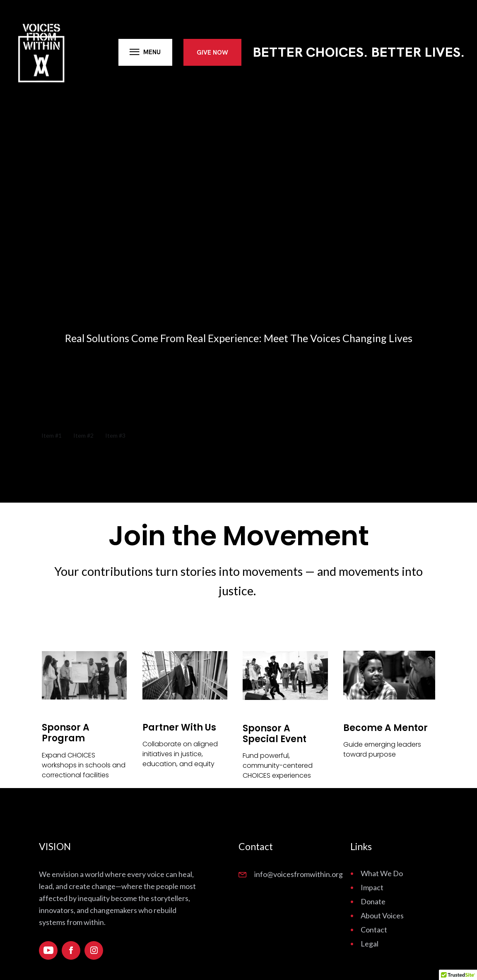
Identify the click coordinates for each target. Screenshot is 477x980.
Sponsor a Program (66, 733)
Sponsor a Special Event (275, 734)
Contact (374, 930)
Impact (372, 887)
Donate (373, 901)
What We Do (382, 873)
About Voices (382, 915)
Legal (370, 944)
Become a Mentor (385, 728)
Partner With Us (179, 728)
